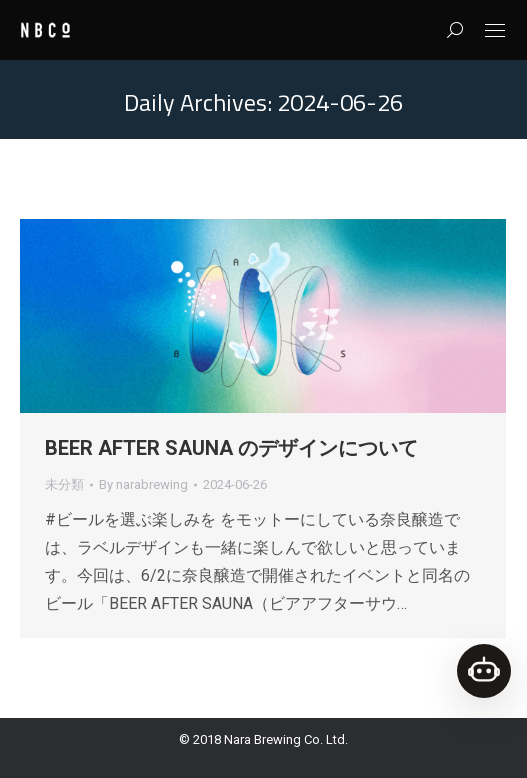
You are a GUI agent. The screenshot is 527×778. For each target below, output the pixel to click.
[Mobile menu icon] (495, 30)
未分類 (64, 484)
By (143, 484)
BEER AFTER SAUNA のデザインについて (231, 448)
